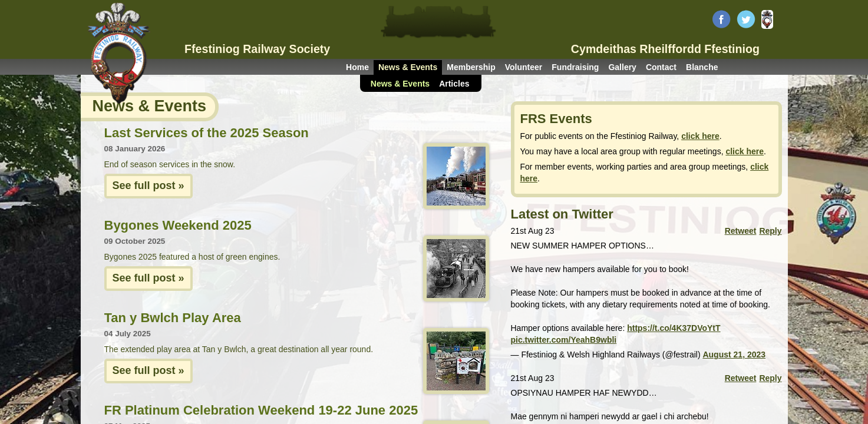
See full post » (148, 185)
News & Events (408, 67)
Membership (471, 67)
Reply (770, 231)
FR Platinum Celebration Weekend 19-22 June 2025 (261, 410)
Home (357, 67)
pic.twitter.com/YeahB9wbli (564, 340)
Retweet (741, 231)
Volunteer (524, 67)
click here (700, 136)
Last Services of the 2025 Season (207, 133)
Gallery (622, 67)
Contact (661, 67)
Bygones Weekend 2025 (178, 225)
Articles (454, 84)
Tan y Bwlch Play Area (173, 318)
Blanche (702, 67)
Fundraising (575, 67)
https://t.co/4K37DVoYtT (674, 328)
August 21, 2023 (734, 355)
